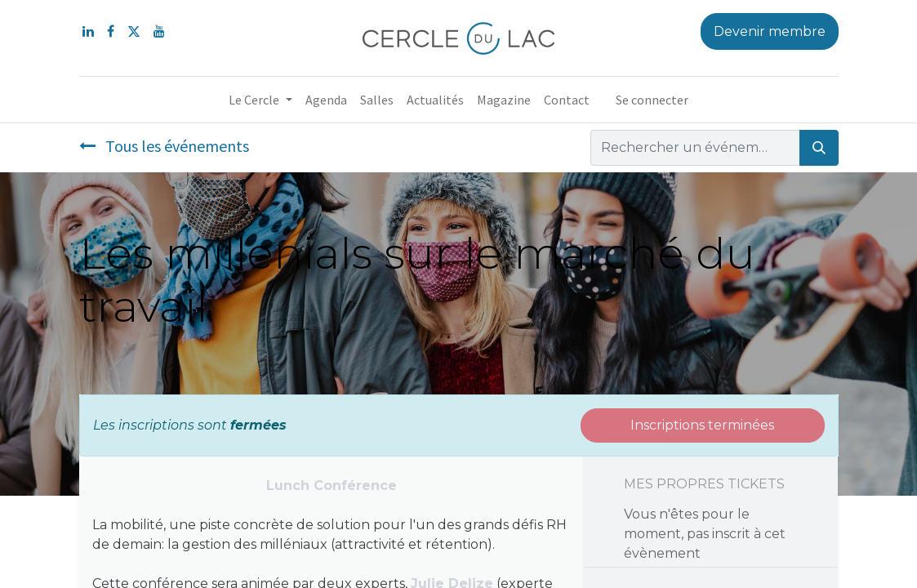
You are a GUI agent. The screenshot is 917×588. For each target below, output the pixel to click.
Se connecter (652, 100)
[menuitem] (326, 100)
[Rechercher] (819, 148)
